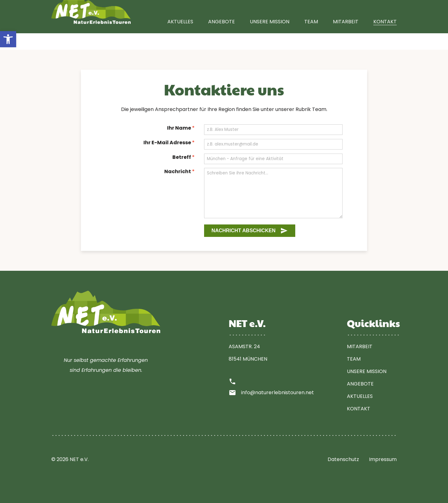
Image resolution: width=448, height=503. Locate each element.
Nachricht (180, 171)
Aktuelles (180, 38)
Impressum (383, 459)
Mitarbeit (346, 38)
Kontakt (385, 38)
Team (311, 38)
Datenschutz (343, 459)
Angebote (222, 38)
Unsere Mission (270, 38)
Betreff (184, 157)
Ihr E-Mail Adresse (169, 143)
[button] (8, 39)
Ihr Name (181, 128)
